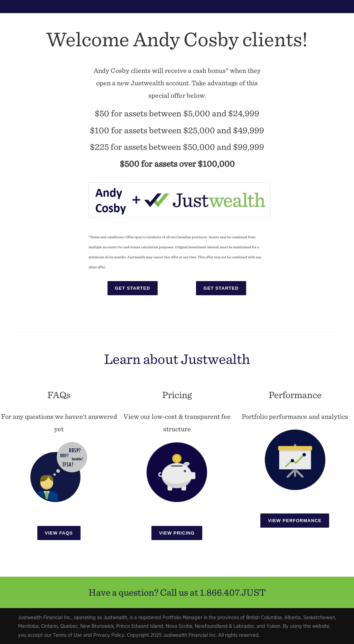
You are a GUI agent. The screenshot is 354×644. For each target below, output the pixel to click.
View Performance (295, 521)
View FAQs (59, 533)
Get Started (133, 288)
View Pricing (177, 533)
